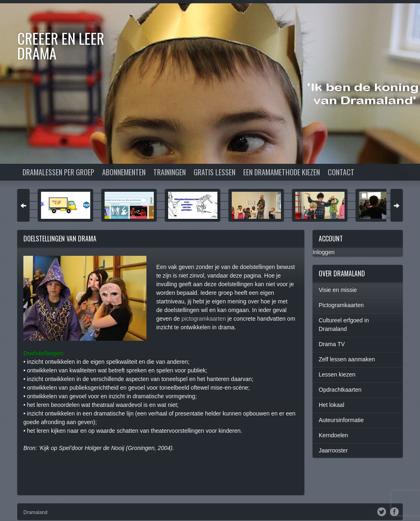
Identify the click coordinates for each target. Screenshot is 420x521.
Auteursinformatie (341, 420)
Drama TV (332, 344)
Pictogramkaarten (341, 305)
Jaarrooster (333, 450)
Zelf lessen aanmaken (347, 359)
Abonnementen (124, 172)
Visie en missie (338, 290)
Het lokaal (331, 405)
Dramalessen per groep (58, 172)
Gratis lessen (215, 172)
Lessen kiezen (337, 374)
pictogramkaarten (204, 319)
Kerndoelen (333, 435)
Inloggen (324, 252)
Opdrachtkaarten (340, 390)
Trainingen (170, 172)
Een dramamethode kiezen (282, 172)
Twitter (382, 511)
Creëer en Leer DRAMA (61, 45)
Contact (341, 172)
